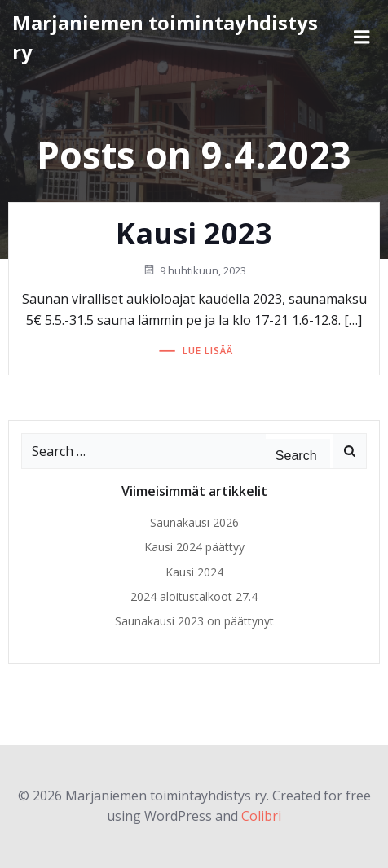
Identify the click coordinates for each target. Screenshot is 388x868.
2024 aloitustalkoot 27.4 (194, 596)
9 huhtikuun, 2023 (194, 270)
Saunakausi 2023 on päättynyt (194, 621)
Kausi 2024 (194, 572)
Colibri (261, 816)
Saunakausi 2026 (194, 522)
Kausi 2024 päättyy (194, 547)
